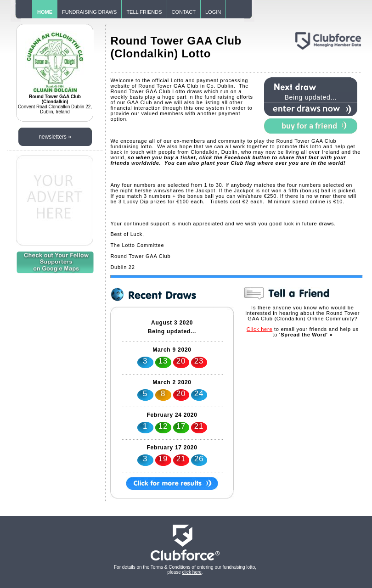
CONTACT (184, 12)
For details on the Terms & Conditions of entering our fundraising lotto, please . (185, 570)
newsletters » (55, 137)
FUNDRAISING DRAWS (89, 12)
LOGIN (213, 12)
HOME (45, 12)
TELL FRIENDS (144, 12)
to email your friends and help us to (303, 332)
